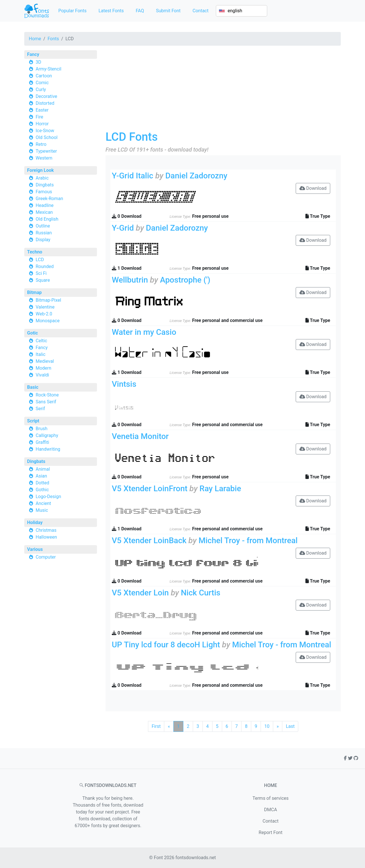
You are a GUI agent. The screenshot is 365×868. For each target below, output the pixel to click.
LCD (40, 260)
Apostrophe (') (185, 280)
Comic (42, 83)
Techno (35, 252)
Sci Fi (41, 273)
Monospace (48, 321)
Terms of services (270, 798)
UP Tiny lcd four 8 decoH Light (166, 645)
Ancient (43, 503)
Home (35, 39)
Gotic (33, 333)
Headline (45, 205)
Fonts (53, 39)
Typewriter (46, 151)
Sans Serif (46, 402)
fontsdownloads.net (196, 858)
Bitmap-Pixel (48, 300)
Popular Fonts (72, 11)
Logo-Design (48, 497)
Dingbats (45, 185)
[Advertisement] (223, 90)
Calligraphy (47, 435)
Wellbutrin (130, 280)
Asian (41, 476)
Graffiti (42, 442)
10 (267, 726)
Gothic (42, 490)
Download (313, 188)
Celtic (41, 341)
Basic (33, 387)
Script (33, 421)
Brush (41, 429)
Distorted (45, 103)
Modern (43, 368)
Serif (40, 409)
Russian (44, 233)
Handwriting (48, 449)
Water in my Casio (144, 332)
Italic (40, 354)
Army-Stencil (48, 69)
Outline (43, 226)
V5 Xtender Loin (140, 593)
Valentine (45, 307)
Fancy (33, 54)
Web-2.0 (44, 314)
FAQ (140, 11)
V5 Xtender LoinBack (149, 540)
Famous (44, 192)
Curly (41, 89)
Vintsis (124, 384)
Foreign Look (40, 170)
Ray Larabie (220, 489)
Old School (47, 137)
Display (43, 240)
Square (43, 280)
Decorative (46, 96)
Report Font (270, 832)
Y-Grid (123, 228)
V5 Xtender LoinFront (150, 489)
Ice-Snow (45, 131)
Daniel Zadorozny (196, 176)
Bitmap (34, 292)
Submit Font (168, 11)
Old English (47, 219)
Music (42, 510)
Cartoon (44, 76)
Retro (41, 144)
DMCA (270, 810)
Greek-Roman (49, 199)
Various (35, 549)
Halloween (46, 537)
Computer (46, 557)
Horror (42, 124)
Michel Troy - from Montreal (248, 540)
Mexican (44, 212)
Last (290, 726)
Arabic (42, 178)
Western (44, 158)
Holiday (35, 522)
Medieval (45, 361)
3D (38, 62)
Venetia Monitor (140, 436)
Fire (39, 117)
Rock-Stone (47, 395)
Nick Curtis (200, 593)
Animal (43, 469)
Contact (200, 11)
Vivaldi (42, 375)
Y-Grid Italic (133, 176)
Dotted (42, 483)
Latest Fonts (111, 11)
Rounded (45, 266)
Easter (42, 110)
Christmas (46, 530)
